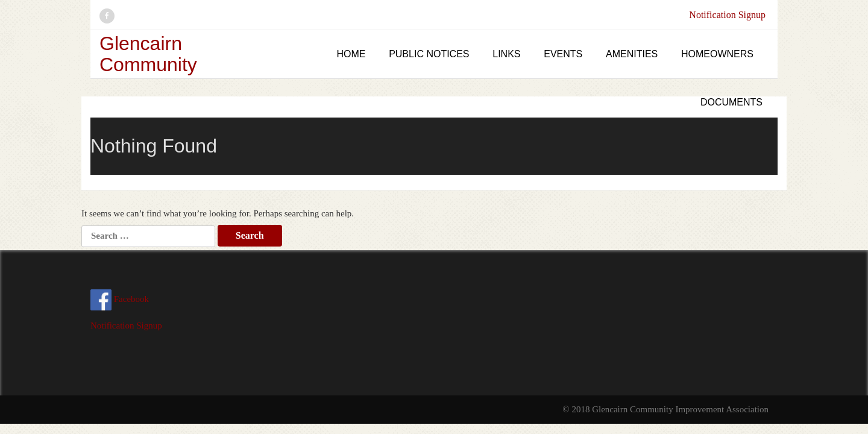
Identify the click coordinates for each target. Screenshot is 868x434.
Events (563, 54)
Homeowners (717, 54)
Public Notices (429, 54)
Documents (731, 102)
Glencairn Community (148, 54)
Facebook (120, 299)
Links (506, 54)
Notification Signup (727, 15)
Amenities (632, 54)
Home (351, 54)
